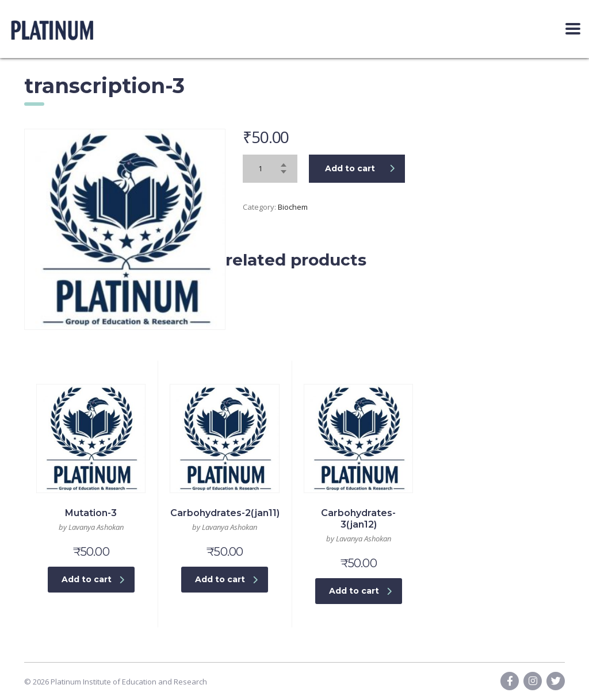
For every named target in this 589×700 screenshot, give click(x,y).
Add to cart (360, 168)
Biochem (293, 207)
